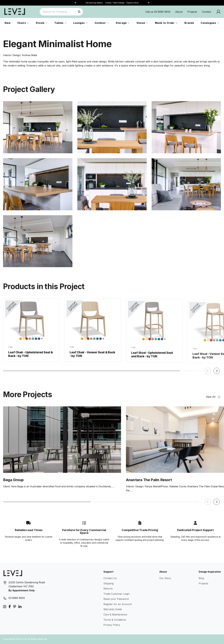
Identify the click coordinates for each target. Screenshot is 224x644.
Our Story (165, 578)
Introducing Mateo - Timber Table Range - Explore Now (112, 3)
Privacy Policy (112, 625)
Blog (201, 578)
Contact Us (110, 578)
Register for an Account (118, 604)
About (179, 12)
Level (24, 639)
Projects (192, 12)
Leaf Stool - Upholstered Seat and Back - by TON (152, 360)
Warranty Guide (113, 609)
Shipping (109, 583)
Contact (206, 12)
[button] (149, 3)
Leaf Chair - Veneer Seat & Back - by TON (92, 358)
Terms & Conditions (115, 620)
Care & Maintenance (115, 614)
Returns (108, 589)
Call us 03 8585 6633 (158, 12)
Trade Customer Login (116, 594)
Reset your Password (116, 599)
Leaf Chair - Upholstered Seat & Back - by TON (31, 356)
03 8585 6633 (17, 598)
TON (10, 349)
